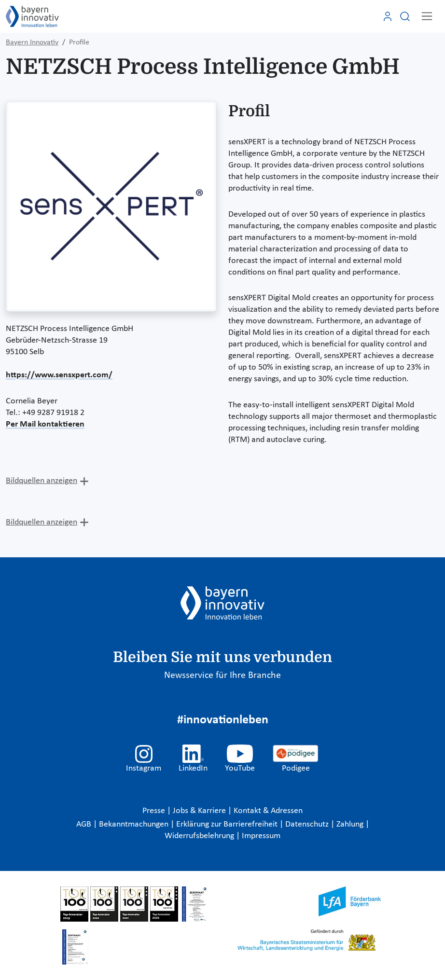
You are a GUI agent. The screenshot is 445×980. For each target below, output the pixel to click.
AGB (85, 824)
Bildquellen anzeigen (42, 481)
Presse (155, 811)
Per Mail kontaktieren (45, 424)
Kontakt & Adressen (268, 811)
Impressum (261, 836)
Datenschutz (308, 824)
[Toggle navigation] (427, 16)
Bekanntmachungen (135, 824)
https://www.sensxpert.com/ (59, 375)
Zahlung (351, 824)
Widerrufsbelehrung (200, 836)
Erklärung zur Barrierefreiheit (228, 824)
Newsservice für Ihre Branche (222, 676)
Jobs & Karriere (200, 811)
